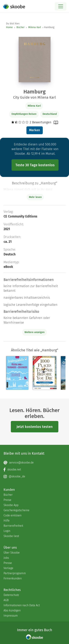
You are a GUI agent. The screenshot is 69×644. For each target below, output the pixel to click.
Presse (8, 563)
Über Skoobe (12, 553)
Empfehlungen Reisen (24, 114)
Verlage (8, 568)
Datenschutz (11, 595)
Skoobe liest (11, 536)
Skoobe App (11, 505)
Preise (7, 500)
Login (7, 531)
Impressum (11, 616)
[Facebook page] (34, 470)
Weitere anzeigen (34, 332)
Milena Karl (35, 27)
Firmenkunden (13, 578)
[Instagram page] (34, 477)
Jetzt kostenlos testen (35, 427)
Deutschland (50, 114)
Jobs (6, 558)
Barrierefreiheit (13, 526)
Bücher (20, 27)
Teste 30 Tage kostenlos (35, 165)
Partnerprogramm (15, 573)
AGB (6, 600)
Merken (34, 130)
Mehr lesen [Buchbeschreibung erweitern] (35, 197)
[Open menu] (61, 6)
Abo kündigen (12, 610)
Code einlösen (13, 515)
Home (9, 27)
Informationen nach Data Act (22, 605)
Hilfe (7, 521)
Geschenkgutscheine (16, 510)
